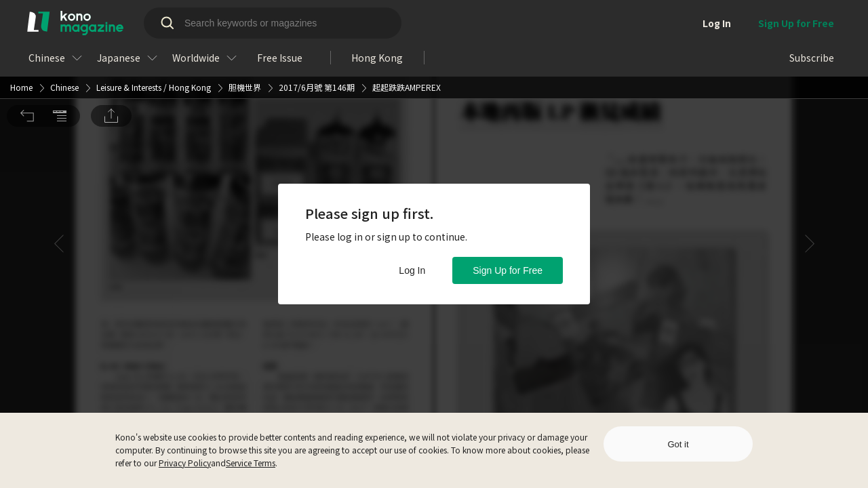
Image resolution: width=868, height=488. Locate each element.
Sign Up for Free (508, 270)
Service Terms (251, 463)
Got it (678, 444)
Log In (412, 270)
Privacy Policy (185, 463)
